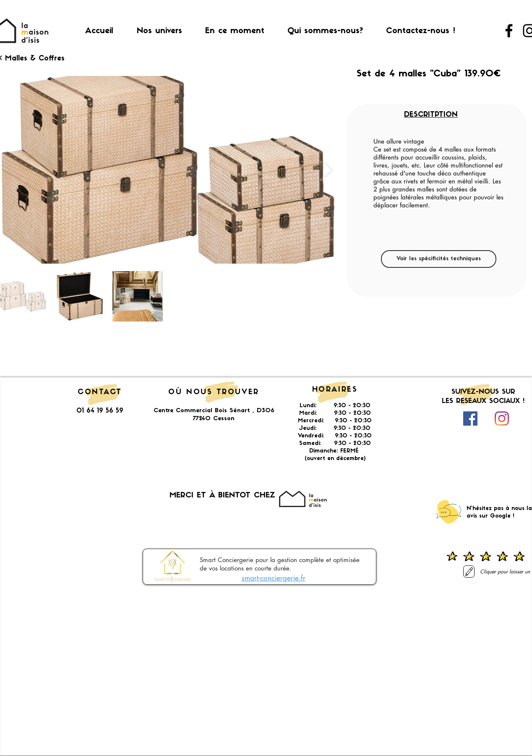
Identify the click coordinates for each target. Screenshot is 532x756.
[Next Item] (329, 170)
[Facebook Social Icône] (470, 419)
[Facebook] (509, 31)
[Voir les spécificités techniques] (439, 259)
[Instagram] (502, 419)
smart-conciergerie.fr (274, 578)
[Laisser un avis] (469, 572)
